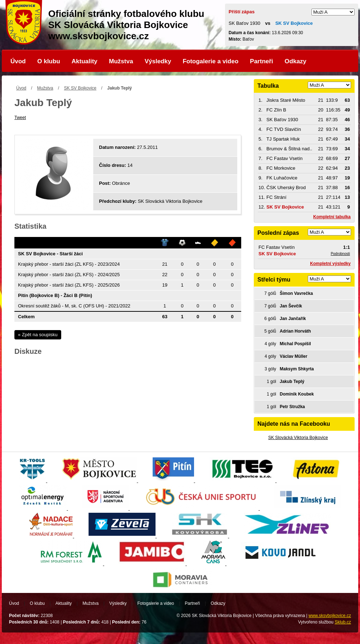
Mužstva (121, 61)
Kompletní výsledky (330, 264)
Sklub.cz (343, 622)
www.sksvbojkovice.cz (330, 616)
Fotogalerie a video (210, 61)
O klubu (49, 61)
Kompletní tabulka (332, 217)
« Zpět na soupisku (38, 335)
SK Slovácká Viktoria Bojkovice (298, 438)
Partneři (261, 61)
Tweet (20, 118)
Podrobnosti (340, 254)
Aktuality (85, 61)
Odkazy (296, 61)
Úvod (18, 61)
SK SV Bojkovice (80, 88)
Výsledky (158, 61)
